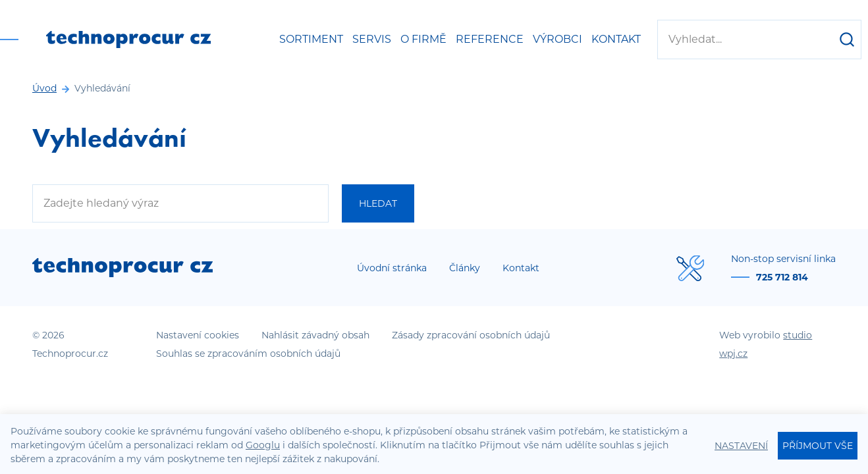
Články (465, 268)
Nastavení (741, 446)
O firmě (423, 39)
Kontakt (616, 39)
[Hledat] (847, 39)
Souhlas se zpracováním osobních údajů (248, 354)
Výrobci (557, 39)
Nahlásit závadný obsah (315, 335)
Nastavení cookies (198, 335)
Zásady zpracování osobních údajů (471, 335)
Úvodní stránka (392, 268)
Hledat (378, 203)
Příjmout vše (818, 446)
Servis (372, 39)
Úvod (44, 88)
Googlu (263, 445)
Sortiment (311, 39)
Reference (490, 39)
